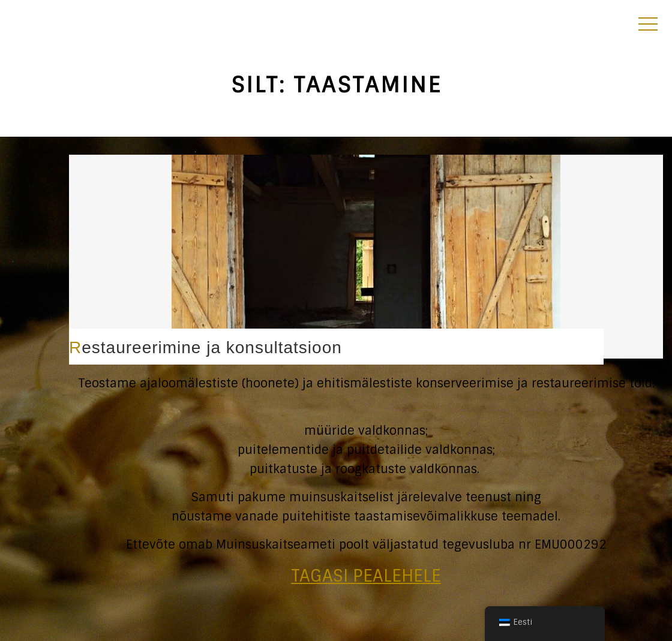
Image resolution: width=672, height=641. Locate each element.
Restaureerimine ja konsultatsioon (205, 347)
